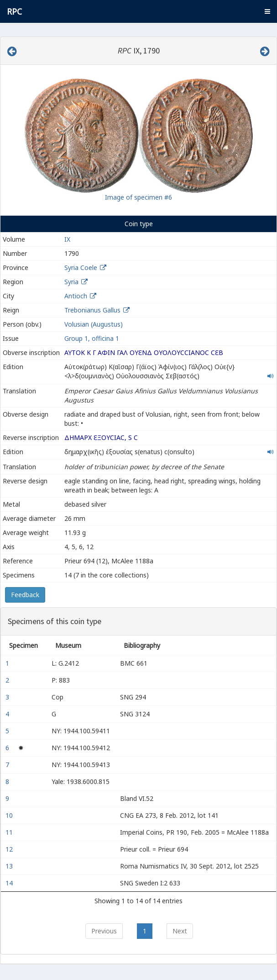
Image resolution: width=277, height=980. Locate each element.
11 (10, 832)
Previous (104, 931)
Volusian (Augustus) (94, 324)
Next (180, 931)
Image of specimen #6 (138, 197)
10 (10, 815)
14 (10, 883)
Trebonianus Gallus (92, 310)
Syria (71, 282)
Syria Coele (81, 268)
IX (67, 239)
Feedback (25, 595)
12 (10, 849)
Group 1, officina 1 (92, 338)
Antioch (76, 296)
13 (10, 866)
